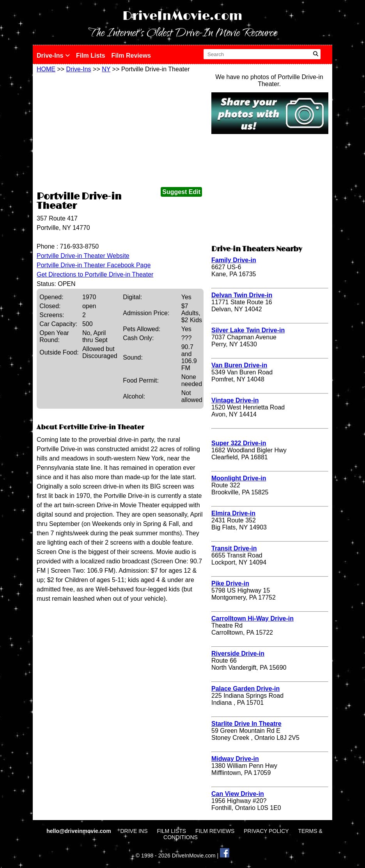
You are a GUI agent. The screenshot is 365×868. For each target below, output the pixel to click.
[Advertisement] (120, 131)
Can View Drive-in (238, 794)
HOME (46, 69)
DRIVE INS (134, 831)
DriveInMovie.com (182, 16)
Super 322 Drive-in (239, 443)
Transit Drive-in (234, 548)
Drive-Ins (53, 56)
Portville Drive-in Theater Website (83, 256)
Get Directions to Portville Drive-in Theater (95, 274)
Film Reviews (131, 56)
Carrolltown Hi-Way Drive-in (252, 618)
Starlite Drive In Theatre (246, 724)
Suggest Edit (181, 192)
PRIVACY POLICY (266, 831)
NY (106, 69)
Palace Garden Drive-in (245, 689)
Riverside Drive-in (238, 654)
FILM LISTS (171, 831)
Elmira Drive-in (233, 513)
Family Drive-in (234, 260)
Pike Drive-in (230, 583)
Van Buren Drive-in (239, 365)
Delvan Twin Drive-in (242, 295)
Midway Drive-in (235, 759)
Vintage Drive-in (235, 400)
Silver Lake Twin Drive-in (248, 330)
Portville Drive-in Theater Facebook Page (94, 265)
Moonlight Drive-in (239, 478)
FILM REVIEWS (215, 831)
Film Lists (91, 56)
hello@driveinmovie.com (79, 831)
